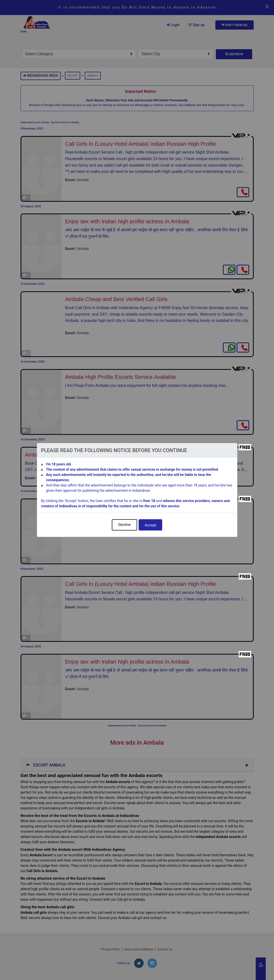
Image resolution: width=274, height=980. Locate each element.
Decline (124, 525)
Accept (150, 525)
